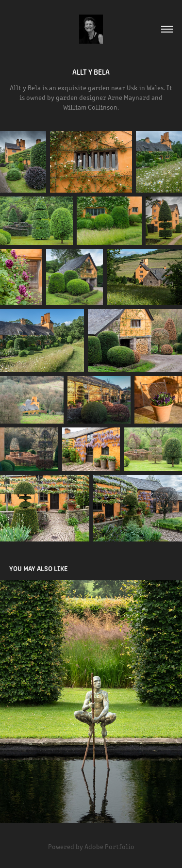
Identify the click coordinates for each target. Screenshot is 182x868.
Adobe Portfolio (109, 846)
